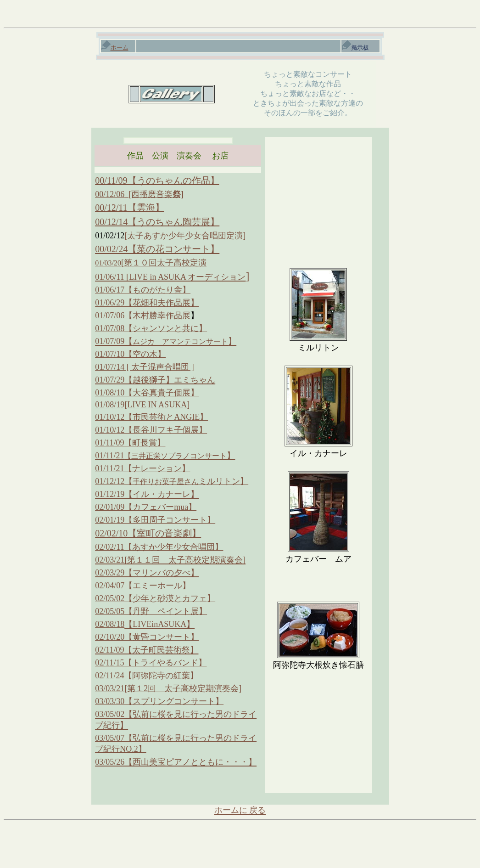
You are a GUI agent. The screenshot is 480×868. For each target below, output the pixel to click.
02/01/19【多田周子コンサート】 (155, 520)
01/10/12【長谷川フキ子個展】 (151, 430)
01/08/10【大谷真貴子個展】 (147, 393)
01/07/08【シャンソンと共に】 (151, 328)
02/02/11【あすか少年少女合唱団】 (159, 547)
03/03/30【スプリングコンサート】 (159, 701)
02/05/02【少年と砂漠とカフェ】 (155, 598)
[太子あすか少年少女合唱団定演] (185, 236)
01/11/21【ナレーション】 (142, 468)
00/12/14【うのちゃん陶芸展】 (157, 222)
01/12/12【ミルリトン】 (172, 481)
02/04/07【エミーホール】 (143, 586)
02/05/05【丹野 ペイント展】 (151, 611)
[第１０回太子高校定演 (151, 263)
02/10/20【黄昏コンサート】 (147, 637)
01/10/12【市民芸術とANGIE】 (151, 417)
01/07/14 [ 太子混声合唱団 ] (145, 367)
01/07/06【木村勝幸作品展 (143, 316)
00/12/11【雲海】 (129, 208)
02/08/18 (110, 624)
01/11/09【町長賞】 (130, 443)
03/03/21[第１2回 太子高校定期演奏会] (168, 688)
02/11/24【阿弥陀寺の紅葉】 (147, 676)
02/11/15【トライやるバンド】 (151, 663)
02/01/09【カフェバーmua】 (146, 507)
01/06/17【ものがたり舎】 (143, 290)
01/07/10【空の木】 (130, 354)
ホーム (115, 48)
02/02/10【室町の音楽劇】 (148, 533)
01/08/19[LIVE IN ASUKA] (142, 405)
